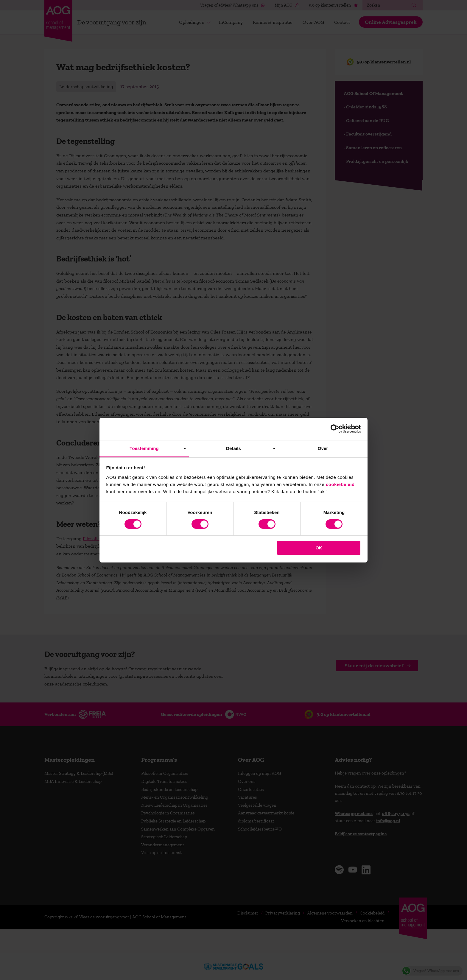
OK (319, 548)
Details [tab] (233, 448)
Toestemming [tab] (144, 448)
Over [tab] (323, 448)
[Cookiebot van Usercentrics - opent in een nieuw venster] (335, 429)
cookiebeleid (340, 484)
